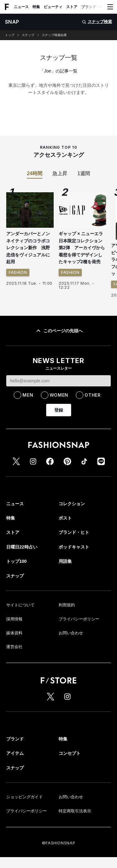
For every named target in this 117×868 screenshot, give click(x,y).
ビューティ (53, 7)
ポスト (65, 518)
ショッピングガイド (24, 797)
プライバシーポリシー (79, 619)
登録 (59, 410)
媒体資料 (14, 633)
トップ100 (16, 561)
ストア (72, 7)
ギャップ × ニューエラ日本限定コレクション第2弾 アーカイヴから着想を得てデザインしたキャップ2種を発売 (82, 248)
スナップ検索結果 (54, 35)
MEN (28, 395)
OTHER (93, 395)
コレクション (72, 504)
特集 (36, 7)
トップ (10, 35)
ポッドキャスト (74, 547)
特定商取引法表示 (75, 811)
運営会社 (14, 647)
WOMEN (59, 395)
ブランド (15, 739)
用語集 (65, 561)
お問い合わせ (71, 633)
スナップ (28, 35)
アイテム (15, 753)
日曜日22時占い (22, 547)
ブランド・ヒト (94, 7)
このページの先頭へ (59, 331)
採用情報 (14, 619)
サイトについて (20, 605)
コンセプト (70, 753)
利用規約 (67, 605)
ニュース (21, 7)
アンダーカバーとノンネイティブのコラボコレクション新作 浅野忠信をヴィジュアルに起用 (28, 248)
